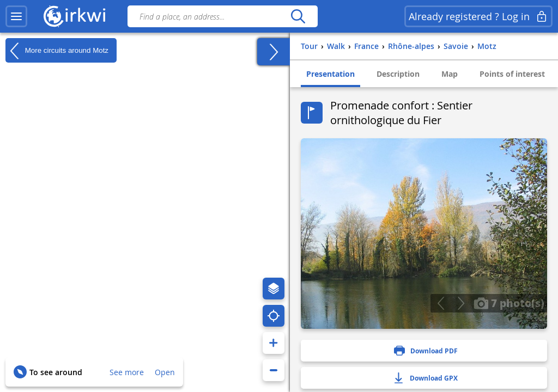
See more (127, 372)
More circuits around (57, 51)
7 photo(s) (509, 303)
